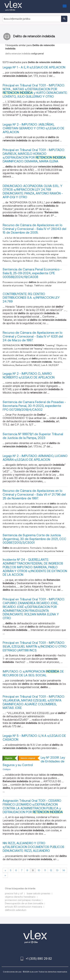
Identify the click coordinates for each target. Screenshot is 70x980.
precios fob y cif (14, 893)
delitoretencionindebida (24, 54)
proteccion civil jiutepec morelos (23, 900)
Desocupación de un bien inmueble (24, 903)
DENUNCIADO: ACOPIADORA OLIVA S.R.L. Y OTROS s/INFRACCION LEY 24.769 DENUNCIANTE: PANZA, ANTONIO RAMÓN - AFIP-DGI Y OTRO (33, 192)
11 (45, 870)
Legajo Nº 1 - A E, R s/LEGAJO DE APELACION (34, 67)
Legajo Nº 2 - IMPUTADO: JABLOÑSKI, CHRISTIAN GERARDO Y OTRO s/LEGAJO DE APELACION (33, 128)
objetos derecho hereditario (20, 897)
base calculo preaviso (39, 893)
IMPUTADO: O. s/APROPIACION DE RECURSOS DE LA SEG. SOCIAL (33, 673)
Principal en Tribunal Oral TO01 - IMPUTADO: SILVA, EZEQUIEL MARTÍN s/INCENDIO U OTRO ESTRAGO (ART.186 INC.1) (35, 647)
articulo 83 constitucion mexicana (24, 907)
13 (57, 870)
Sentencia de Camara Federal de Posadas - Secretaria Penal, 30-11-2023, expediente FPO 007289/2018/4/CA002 (34, 406)
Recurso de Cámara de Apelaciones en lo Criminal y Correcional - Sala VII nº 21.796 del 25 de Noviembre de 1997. (34, 495)
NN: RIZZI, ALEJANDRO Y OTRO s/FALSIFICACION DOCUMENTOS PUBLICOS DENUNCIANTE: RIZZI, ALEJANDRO (33, 847)
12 (51, 870)
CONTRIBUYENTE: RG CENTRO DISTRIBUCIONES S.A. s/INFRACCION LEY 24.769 (31, 298)
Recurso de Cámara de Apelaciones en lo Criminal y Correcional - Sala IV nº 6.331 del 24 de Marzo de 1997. (33, 336)
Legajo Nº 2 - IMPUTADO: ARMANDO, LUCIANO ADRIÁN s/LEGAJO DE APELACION (35, 458)
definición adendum (16, 910)
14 (64, 870)
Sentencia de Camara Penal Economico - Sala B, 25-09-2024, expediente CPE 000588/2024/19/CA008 (32, 273)
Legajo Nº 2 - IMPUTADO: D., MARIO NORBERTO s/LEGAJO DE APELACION (29, 376)
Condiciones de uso (12, 972)
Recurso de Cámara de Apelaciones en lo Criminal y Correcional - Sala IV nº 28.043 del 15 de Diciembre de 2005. (34, 229)
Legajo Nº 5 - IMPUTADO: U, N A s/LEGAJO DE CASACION (34, 738)
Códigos (7, 769)
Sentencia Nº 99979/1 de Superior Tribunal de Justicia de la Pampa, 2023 (33, 436)
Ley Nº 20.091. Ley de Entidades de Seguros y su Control (34, 761)
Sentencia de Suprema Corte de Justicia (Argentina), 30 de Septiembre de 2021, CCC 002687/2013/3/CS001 (34, 539)
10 (39, 870)
